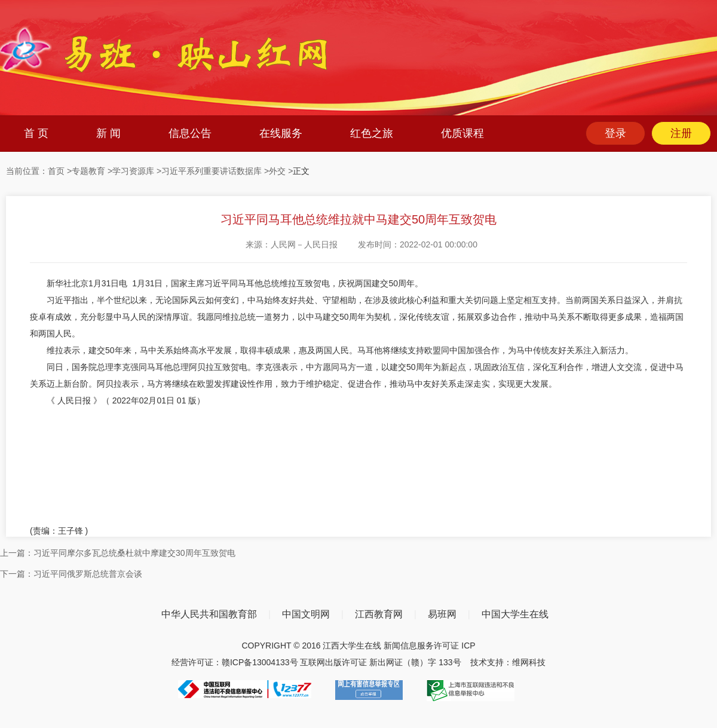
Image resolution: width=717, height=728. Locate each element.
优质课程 (462, 133)
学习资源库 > (137, 171)
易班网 (442, 614)
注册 (681, 133)
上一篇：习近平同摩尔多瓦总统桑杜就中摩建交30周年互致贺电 (118, 553)
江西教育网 (379, 614)
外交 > (281, 171)
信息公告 (190, 133)
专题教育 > (92, 171)
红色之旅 (372, 133)
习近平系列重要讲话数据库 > (215, 171)
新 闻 (108, 133)
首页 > (60, 171)
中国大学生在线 (515, 614)
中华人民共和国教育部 (209, 614)
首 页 (36, 133)
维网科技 (529, 662)
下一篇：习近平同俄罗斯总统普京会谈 (71, 574)
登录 (615, 133)
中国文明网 (306, 614)
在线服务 (281, 133)
